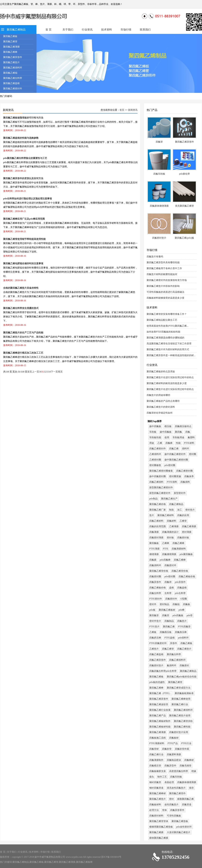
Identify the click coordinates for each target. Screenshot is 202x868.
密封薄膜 (187, 532)
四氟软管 (167, 749)
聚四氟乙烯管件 (177, 793)
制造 (172, 510)
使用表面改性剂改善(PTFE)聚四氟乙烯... (168, 326)
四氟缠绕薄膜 (169, 554)
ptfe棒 (182, 610)
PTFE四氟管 (184, 627)
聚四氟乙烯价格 (158, 504)
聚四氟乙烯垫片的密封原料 (161, 407)
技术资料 (107, 30)
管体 (164, 810)
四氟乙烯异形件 (158, 660)
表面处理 (169, 782)
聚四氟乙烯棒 (10, 52)
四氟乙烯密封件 (158, 449)
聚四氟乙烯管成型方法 (179, 688)
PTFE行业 (186, 743)
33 (47, 372)
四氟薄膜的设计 (170, 532)
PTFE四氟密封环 (158, 643)
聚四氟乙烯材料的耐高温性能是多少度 (167, 383)
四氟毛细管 (186, 766)
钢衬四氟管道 (156, 788)
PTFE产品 (173, 743)
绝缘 (194, 771)
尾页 (60, 372)
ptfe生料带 (180, 593)
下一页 (54, 372)
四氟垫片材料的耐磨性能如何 (162, 274)
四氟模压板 (166, 632)
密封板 (170, 538)
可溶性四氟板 (174, 816)
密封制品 (164, 604)
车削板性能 (155, 437)
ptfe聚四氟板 (186, 554)
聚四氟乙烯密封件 (13, 89)
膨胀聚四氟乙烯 (186, 799)
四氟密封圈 (155, 577)
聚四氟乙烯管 (10, 42)
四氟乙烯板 (186, 643)
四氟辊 (176, 604)
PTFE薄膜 (154, 549)
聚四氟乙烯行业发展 (160, 710)
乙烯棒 (166, 543)
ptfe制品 (154, 499)
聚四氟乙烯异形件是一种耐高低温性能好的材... (171, 355)
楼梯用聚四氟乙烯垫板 (161, 827)
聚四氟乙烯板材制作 (160, 721)
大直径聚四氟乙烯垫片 (179, 832)
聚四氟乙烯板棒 (84, 862)
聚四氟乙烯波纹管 (159, 704)
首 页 (48, 30)
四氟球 (168, 582)
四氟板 (187, 604)
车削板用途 (178, 437)
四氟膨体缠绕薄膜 (159, 206)
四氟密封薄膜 (156, 538)
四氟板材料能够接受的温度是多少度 (165, 298)
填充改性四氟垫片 (176, 788)
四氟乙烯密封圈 (184, 471)
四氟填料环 (155, 565)
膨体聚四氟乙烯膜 (159, 838)
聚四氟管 (154, 615)
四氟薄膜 (154, 532)
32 (45, 372)
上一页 (36, 372)
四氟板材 (174, 738)
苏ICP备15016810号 (111, 857)
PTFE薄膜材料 (157, 743)
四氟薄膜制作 (156, 760)
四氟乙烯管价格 (180, 571)
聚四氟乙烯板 (10, 36)
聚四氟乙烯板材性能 (160, 727)
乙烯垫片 (154, 649)
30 (40, 372)
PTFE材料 (189, 443)
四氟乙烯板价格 (187, 577)
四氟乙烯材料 (156, 521)
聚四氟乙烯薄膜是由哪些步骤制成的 (165, 338)
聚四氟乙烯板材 (167, 610)
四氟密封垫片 (159, 238)
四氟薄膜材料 (179, 549)
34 (50, 372)
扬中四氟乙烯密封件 (175, 454)
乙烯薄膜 (174, 526)
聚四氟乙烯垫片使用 (180, 716)
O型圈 (184, 599)
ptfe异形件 (180, 582)
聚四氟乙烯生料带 (13, 78)
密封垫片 (190, 510)
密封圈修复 (155, 465)
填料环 (186, 449)
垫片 (152, 515)
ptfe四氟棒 (165, 560)
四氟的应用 (183, 515)
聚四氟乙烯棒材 (158, 793)
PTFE (166, 549)
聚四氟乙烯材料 (166, 515)
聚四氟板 (154, 543)
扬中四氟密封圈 (158, 476)
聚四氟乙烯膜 (156, 832)
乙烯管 (183, 521)
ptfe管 (190, 615)
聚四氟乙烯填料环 (13, 68)
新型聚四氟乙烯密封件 (161, 488)
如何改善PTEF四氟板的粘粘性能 (164, 332)
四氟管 (159, 142)
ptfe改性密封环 (184, 827)
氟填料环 (172, 665)
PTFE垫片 (154, 627)
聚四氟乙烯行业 (180, 704)
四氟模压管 (155, 766)
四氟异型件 (170, 766)
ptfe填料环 (183, 638)
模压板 (168, 426)
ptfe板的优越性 (157, 682)
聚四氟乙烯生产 (169, 499)
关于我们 (68, 30)
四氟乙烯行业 (156, 754)
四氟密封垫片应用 (179, 732)
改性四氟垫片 (172, 805)
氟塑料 (191, 437)
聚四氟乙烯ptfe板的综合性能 (182, 677)
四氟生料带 (155, 593)
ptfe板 (152, 610)
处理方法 (154, 810)
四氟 (188, 432)
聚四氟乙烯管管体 (159, 821)
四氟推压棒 (181, 632)
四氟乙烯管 (168, 649)
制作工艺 (162, 777)
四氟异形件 (155, 582)
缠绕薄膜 (154, 554)
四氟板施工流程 (158, 738)
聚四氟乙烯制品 (16, 30)
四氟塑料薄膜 (174, 754)
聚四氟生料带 (174, 654)
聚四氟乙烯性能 (182, 727)
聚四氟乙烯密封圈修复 (161, 471)
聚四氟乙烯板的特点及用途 (161, 372)
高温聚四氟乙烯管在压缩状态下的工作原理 (169, 344)
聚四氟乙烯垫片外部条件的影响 (163, 286)
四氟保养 (189, 476)
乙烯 (160, 443)
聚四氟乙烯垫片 (11, 62)
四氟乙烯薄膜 (189, 526)
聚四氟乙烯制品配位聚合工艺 (162, 320)
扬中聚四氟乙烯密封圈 (176, 460)
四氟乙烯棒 (178, 543)
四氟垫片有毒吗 (155, 257)
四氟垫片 (182, 621)
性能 (178, 443)
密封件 (153, 604)
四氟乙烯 (174, 449)
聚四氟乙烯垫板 (180, 821)
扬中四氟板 (155, 426)
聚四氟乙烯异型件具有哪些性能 (163, 263)
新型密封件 (180, 493)
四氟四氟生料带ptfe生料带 (163, 671)
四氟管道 (187, 805)
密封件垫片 (155, 621)
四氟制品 (169, 621)
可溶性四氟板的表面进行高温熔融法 (165, 292)
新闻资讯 (133, 110)
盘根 (172, 588)
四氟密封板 (183, 538)
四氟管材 (154, 749)
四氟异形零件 (177, 810)
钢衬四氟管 (155, 782)
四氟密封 (184, 665)
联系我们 (145, 30)
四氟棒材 (189, 760)
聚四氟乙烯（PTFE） (160, 693)
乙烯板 (153, 632)
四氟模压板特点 (183, 426)
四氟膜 (153, 560)
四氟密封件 (171, 599)
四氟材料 (172, 521)
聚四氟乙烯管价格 (159, 571)
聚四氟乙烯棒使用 (181, 699)
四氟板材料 (155, 805)
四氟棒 (169, 443)
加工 (180, 510)
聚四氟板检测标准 (184, 693)
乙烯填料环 (155, 454)
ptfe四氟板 (178, 615)
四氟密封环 (170, 565)
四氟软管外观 (182, 749)
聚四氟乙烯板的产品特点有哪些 (163, 401)
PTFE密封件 (156, 599)
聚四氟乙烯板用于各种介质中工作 (164, 268)
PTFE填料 (172, 482)
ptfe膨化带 (184, 174)
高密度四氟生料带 (179, 771)
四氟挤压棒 (155, 638)
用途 (152, 443)
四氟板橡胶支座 (158, 771)
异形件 (174, 643)
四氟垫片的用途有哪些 (158, 395)
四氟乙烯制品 (176, 504)
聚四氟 (178, 432)
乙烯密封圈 (155, 460)
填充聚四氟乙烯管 (184, 206)
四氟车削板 (159, 174)
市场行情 (126, 30)
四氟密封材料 (156, 816)
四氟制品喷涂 (174, 760)
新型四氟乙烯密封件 (160, 493)
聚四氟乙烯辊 (10, 73)
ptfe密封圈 (170, 465)
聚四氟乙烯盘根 (11, 83)
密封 (172, 799)
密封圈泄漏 (175, 476)
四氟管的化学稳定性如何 (160, 413)
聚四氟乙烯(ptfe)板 (184, 238)
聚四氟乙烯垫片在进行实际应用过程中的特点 (170, 377)
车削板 (153, 432)
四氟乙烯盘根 (156, 654)
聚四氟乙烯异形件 (13, 57)
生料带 (168, 593)
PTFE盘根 (170, 638)
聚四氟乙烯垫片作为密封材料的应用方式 (168, 349)
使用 (167, 437)
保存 (191, 788)
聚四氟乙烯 (169, 627)
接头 (152, 777)
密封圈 (193, 454)
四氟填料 (185, 482)
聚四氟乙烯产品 (158, 716)
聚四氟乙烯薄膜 (11, 47)
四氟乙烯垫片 (184, 649)
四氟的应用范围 (158, 526)
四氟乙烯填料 (156, 482)
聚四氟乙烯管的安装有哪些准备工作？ (167, 314)
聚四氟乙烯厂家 (158, 510)
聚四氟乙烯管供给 (183, 721)
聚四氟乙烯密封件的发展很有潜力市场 (167, 280)
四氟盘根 (182, 588)
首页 (122, 110)
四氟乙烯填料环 (177, 660)
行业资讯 (87, 30)
